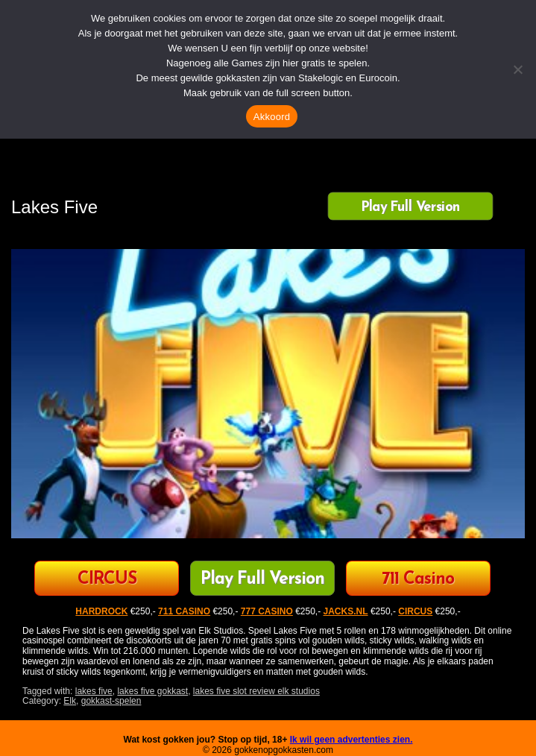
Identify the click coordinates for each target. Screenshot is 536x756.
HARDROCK (101, 611)
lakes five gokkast (152, 691)
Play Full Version (410, 207)
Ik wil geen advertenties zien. (351, 740)
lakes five (94, 691)
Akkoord (272, 117)
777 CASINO (267, 611)
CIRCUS (107, 580)
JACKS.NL (346, 611)
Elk (70, 701)
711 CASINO (184, 611)
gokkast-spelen (111, 701)
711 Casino (418, 580)
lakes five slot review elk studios (256, 691)
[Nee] (517, 69)
